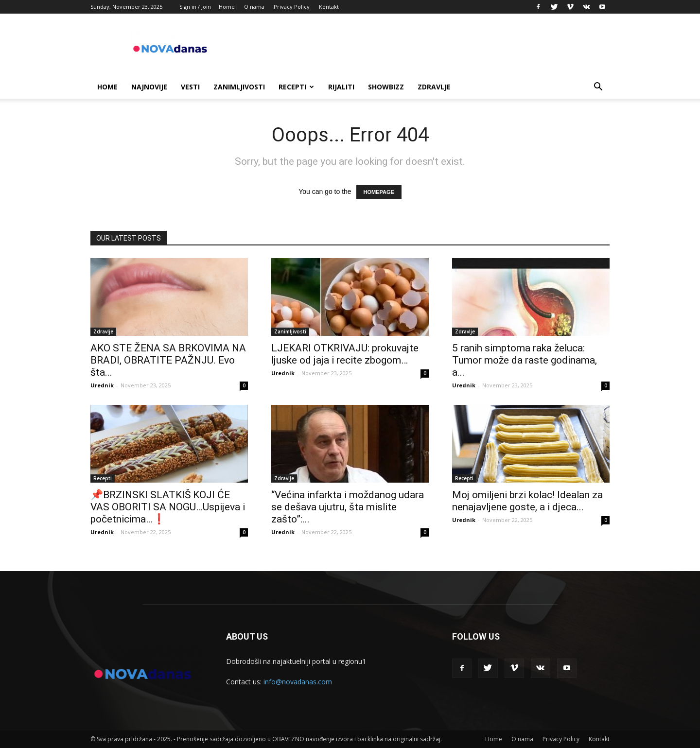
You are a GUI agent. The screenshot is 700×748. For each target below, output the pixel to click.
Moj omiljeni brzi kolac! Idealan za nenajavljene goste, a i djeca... (527, 501)
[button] (598, 88)
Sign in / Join (195, 7)
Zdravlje (434, 87)
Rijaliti (341, 87)
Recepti (296, 87)
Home (227, 7)
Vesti (190, 87)
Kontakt (329, 7)
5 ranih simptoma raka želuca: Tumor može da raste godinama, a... (525, 360)
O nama (254, 7)
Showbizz (386, 87)
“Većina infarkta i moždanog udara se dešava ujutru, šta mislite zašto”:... (348, 507)
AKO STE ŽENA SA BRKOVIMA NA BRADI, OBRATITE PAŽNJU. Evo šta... (168, 360)
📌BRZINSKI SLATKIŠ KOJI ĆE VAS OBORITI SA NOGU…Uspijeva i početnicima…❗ (168, 507)
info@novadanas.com (298, 682)
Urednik (102, 385)
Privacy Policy (292, 7)
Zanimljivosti (239, 87)
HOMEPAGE (379, 192)
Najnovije (149, 87)
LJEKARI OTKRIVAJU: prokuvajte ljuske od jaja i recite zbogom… (345, 354)
